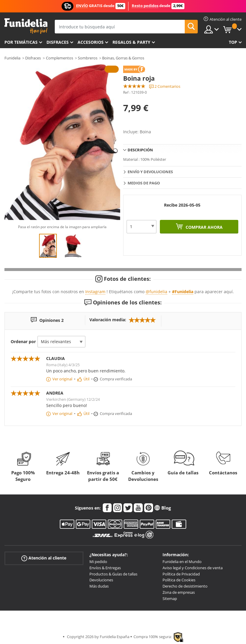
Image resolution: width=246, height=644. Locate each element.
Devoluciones (101, 580)
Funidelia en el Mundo (182, 562)
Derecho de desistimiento (185, 586)
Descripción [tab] (140, 150)
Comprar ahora (204, 227)
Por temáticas (21, 42)
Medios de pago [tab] (144, 183)
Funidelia (12, 58)
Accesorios (91, 42)
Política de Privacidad (181, 574)
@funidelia (156, 292)
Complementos (60, 58)
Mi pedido (98, 562)
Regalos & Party (131, 42)
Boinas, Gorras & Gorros (123, 58)
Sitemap (170, 598)
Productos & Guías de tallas (113, 574)
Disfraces (58, 42)
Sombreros (88, 58)
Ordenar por (23, 342)
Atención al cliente (44, 558)
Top (233, 42)
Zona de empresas (179, 592)
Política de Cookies (179, 580)
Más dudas (99, 586)
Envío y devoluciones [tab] (150, 172)
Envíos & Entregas (105, 568)
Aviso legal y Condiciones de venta (193, 568)
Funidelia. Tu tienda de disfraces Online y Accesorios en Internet (26, 26)
